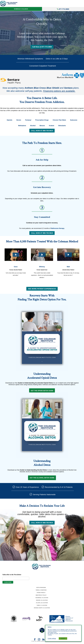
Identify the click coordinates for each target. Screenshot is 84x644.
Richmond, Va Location (42, 599)
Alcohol (33, 126)
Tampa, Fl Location (42, 606)
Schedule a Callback (21, 9)
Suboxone (74, 120)
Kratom (52, 126)
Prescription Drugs (42, 120)
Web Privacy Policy (41, 596)
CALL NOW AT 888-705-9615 (42, 131)
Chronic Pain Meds (59, 120)
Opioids (9, 120)
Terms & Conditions (41, 591)
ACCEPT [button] (63, 638)
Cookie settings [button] (52, 638)
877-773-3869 (64, 9)
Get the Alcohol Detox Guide (42, 478)
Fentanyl (28, 120)
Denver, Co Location (42, 601)
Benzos (42, 126)
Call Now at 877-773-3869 (42, 47)
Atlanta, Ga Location (42, 604)
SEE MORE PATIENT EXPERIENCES (42, 289)
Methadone (22, 126)
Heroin (19, 120)
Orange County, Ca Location (42, 609)
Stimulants (62, 126)
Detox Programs (41, 588)
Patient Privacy (41, 594)
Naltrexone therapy (58, 228)
